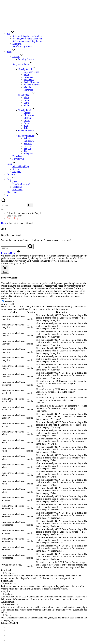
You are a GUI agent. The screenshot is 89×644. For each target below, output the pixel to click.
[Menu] (2, 209)
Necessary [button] (6, 299)
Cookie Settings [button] (8, 263)
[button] (30, 205)
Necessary (9, 301)
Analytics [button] (5, 591)
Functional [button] (6, 570)
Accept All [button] (21, 263)
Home (4, 223)
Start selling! (13, 218)
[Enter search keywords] (14, 248)
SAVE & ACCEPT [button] (10, 623)
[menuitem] (14, 628)
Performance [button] (7, 581)
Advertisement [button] (8, 602)
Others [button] (4, 612)
